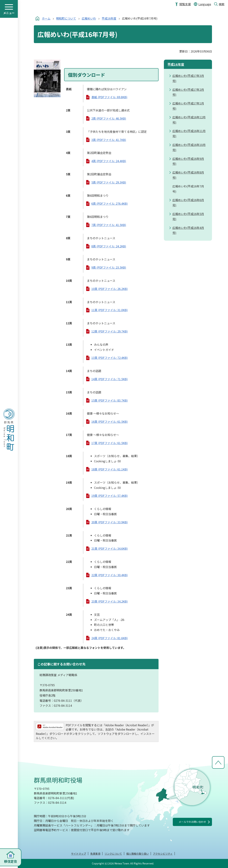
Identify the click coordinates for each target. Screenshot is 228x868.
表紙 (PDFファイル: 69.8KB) (109, 97)
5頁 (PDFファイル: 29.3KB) (109, 182)
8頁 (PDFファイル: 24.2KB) (109, 246)
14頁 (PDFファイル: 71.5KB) (110, 379)
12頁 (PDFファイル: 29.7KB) (110, 331)
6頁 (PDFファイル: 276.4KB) (110, 203)
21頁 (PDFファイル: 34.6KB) (110, 548)
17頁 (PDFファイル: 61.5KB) (110, 443)
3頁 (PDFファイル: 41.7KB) (109, 140)
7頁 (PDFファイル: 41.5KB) (109, 225)
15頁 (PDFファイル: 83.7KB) (110, 400)
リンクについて (113, 854)
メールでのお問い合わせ (192, 822)
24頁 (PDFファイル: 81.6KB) (110, 638)
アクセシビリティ (163, 854)
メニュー (9, 13)
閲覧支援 (185, 4)
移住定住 (11, 861)
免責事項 (95, 854)
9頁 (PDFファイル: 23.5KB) (109, 267)
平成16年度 (109, 18)
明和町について (66, 18)
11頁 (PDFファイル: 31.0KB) (110, 310)
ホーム (46, 18)
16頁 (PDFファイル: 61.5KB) (110, 422)
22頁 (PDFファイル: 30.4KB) (110, 575)
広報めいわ (89, 18)
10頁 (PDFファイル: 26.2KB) (110, 289)
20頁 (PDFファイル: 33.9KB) (110, 522)
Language (205, 4)
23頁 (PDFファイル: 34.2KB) (110, 601)
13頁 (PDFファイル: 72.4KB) (110, 358)
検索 (222, 4)
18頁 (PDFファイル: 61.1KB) (110, 469)
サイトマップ (79, 854)
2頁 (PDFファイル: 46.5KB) (109, 118)
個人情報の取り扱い (138, 854)
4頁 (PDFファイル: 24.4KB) (109, 161)
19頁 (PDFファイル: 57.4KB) (110, 496)
